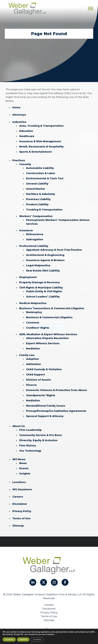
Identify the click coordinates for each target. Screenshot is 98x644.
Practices (19, 160)
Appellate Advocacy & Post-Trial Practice (54, 250)
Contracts (33, 323)
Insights (25, 474)
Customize (37, 639)
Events (24, 468)
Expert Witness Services (43, 343)
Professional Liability (34, 246)
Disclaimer (20, 504)
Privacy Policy (22, 511)
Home (16, 107)
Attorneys (19, 115)
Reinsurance (35, 234)
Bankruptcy (34, 312)
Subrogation (35, 239)
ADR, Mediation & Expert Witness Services (48, 334)
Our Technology (30, 451)
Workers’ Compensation (36, 216)
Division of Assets (38, 380)
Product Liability (37, 204)
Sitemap (18, 526)
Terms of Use (21, 518)
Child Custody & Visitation (44, 369)
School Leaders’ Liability (43, 297)
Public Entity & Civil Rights (44, 291)
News (23, 463)
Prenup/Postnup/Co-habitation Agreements (56, 411)
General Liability (37, 184)
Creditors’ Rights (38, 328)
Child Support (35, 375)
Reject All (23, 639)
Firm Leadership (30, 430)
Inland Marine (36, 189)
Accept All (9, 639)
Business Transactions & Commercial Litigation (52, 308)
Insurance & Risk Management (40, 141)
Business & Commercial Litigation (49, 317)
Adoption (33, 359)
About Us (19, 426)
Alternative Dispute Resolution (47, 338)
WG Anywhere (22, 489)
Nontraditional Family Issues (46, 406)
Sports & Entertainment (35, 152)
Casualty (25, 164)
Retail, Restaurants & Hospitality (41, 147)
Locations (19, 482)
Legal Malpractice (38, 265)
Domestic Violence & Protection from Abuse (57, 390)
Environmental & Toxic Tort (45, 178)
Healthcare (27, 136)
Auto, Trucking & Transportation (41, 126)
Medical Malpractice (33, 303)
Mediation (33, 349)
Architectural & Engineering (45, 255)
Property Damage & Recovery (39, 282)
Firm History (28, 446)
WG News (19, 459)
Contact (49, 605)
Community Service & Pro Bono (41, 435)
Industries (19, 122)
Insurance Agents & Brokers (45, 260)
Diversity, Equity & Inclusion (38, 440)
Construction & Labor (41, 173)
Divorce (31, 385)
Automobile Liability (40, 168)
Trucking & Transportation (44, 210)
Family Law (27, 355)
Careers (18, 497)
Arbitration (34, 364)
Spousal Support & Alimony (45, 416)
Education (26, 131)
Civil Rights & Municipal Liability (41, 288)
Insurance (26, 230)
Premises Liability (38, 199)
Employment (28, 277)
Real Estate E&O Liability (43, 271)
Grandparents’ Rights (41, 395)
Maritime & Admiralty (41, 194)
